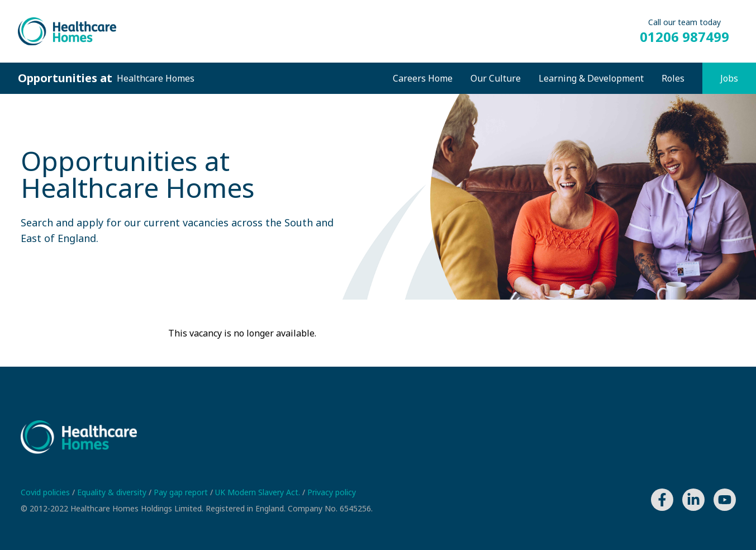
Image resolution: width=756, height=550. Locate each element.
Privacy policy (332, 492)
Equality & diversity (113, 492)
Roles (673, 78)
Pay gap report (182, 492)
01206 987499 (684, 37)
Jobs (729, 78)
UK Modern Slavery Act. (259, 492)
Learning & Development (591, 78)
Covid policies (46, 492)
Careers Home (423, 78)
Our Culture (496, 78)
